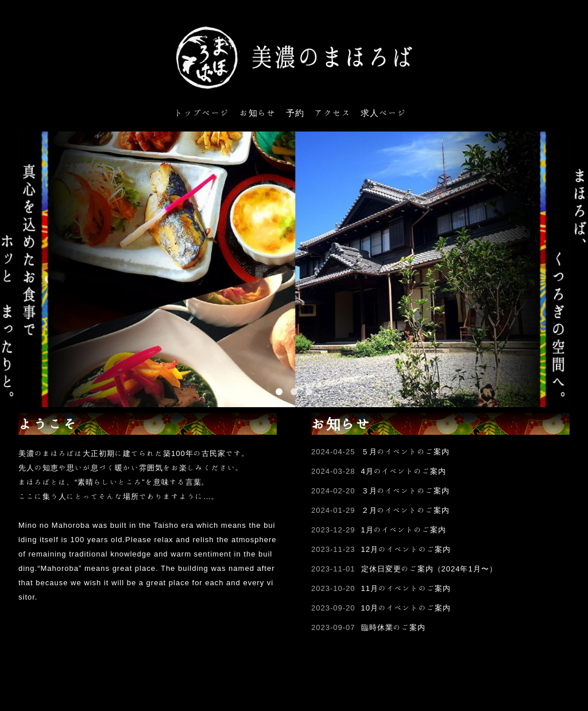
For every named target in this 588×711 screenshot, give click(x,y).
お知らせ (258, 113)
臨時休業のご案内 (393, 627)
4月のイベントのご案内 (404, 471)
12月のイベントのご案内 (406, 549)
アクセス (332, 113)
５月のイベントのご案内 (405, 452)
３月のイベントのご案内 (405, 491)
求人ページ (384, 113)
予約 (295, 113)
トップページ (202, 113)
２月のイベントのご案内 (405, 510)
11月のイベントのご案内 (406, 588)
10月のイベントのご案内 (406, 608)
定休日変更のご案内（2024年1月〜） (429, 569)
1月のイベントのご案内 (404, 530)
